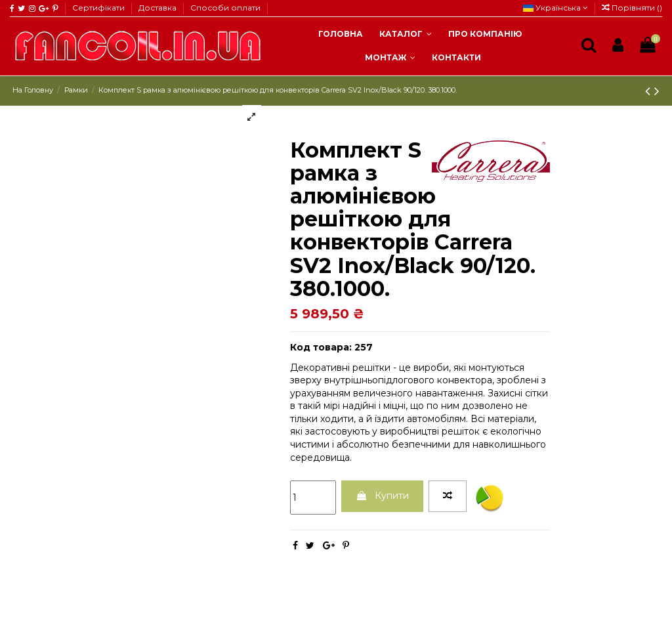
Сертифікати (99, 8)
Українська (556, 8)
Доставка (158, 8)
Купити (382, 496)
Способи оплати (225, 8)
